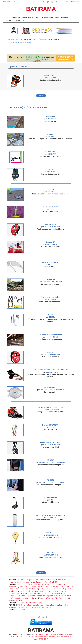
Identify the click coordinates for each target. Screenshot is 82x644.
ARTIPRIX (23, 637)
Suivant (41, 95)
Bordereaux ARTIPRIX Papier (19, 582)
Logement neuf (51, 596)
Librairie (21, 603)
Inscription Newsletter (32, 607)
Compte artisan (26, 605)
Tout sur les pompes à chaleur (48, 587)
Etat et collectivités (25, 584)
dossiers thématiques (16, 600)
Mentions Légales (65, 634)
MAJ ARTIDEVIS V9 (41, 639)
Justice (64, 591)
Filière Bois (25, 593)
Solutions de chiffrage (33, 603)
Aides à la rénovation (47, 598)
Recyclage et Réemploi (17, 596)
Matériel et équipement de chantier (27, 39)
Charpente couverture (38, 593)
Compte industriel (39, 605)
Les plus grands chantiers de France (32, 591)
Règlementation (14, 593)
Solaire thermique (58, 593)
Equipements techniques (36, 596)
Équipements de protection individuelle (50, 39)
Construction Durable (30, 598)
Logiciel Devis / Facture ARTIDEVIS (44, 582)
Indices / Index (39, 580)
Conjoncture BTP (48, 589)
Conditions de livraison (46, 637)
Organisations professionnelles (44, 584)
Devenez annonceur (16, 607)
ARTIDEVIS (14, 637)
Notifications (33, 637)
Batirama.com (20, 634)
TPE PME (59, 598)
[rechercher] (34, 2)
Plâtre (58, 591)
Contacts (22, 610)
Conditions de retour (63, 637)
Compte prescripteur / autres (58, 605)
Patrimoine (67, 598)
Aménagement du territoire (18, 589)
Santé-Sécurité (30, 587)
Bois (49, 593)
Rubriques (11, 39)
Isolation (58, 589)
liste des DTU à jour (25, 580)
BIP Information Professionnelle (46, 634)
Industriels (50, 591)
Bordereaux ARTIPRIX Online (56, 580)
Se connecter (47, 607)
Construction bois (66, 587)
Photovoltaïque (35, 589)
